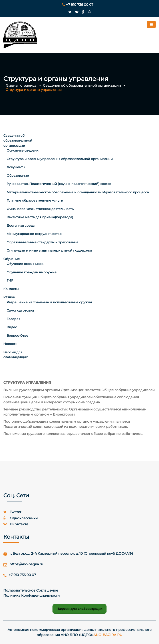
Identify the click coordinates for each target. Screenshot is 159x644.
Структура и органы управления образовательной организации (60, 159)
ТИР (10, 280)
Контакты (11, 289)
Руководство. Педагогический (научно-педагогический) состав (59, 184)
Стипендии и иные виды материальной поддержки (49, 250)
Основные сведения (23, 150)
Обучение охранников (25, 264)
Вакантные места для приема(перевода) (40, 217)
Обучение (12, 259)
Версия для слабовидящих (79, 609)
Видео (12, 327)
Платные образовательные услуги (35, 200)
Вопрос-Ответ (18, 336)
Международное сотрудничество (34, 234)
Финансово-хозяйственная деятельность (40, 209)
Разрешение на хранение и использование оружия (49, 302)
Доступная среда (21, 226)
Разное (9, 297)
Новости (10, 344)
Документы (16, 167)
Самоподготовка (20, 310)
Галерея (13, 319)
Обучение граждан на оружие (32, 272)
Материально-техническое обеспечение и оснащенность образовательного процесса (78, 192)
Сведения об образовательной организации (82, 85)
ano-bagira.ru (108, 635)
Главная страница (21, 85)
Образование (18, 176)
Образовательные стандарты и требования (42, 242)
